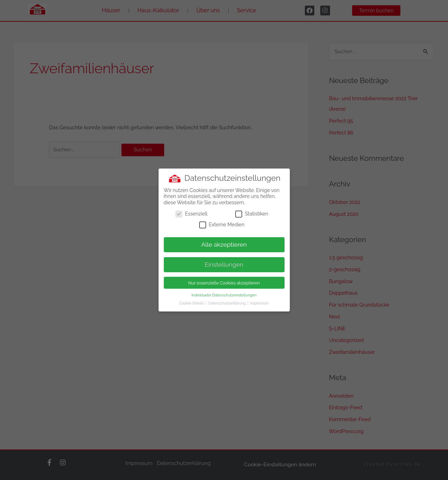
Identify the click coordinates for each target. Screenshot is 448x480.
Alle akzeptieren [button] (224, 244)
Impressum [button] (259, 302)
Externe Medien (222, 224)
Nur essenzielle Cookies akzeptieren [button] (224, 282)
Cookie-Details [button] (192, 302)
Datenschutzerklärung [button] (227, 302)
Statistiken (252, 212)
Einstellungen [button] (224, 263)
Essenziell (191, 212)
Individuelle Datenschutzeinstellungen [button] (224, 294)
